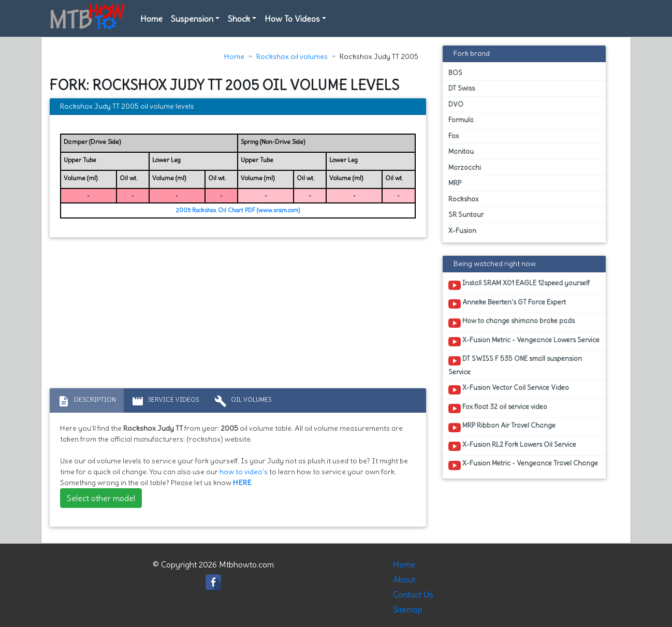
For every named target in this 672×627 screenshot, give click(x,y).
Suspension (192, 19)
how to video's (244, 472)
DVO (456, 104)
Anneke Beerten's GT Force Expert (507, 304)
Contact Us (413, 594)
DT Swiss (462, 88)
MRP (455, 183)
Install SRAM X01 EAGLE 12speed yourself (519, 285)
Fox (454, 136)
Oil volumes (243, 401)
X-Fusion (462, 231)
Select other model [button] (101, 498)
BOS (455, 73)
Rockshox (463, 199)
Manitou (461, 151)
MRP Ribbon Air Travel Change (502, 427)
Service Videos (165, 401)
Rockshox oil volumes (292, 56)
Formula (461, 120)
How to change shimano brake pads (512, 323)
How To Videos (292, 19)
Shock (239, 19)
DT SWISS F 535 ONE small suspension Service (515, 365)
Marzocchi (465, 167)
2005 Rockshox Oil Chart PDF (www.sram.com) (238, 210)
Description (87, 401)
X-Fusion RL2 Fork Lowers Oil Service (512, 446)
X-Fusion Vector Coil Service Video (509, 389)
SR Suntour (466, 215)
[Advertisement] (238, 315)
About (404, 579)
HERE (242, 483)
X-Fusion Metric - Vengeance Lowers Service (524, 342)
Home (151, 19)
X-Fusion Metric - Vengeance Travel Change (523, 465)
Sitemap (408, 609)
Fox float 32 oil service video (498, 409)
